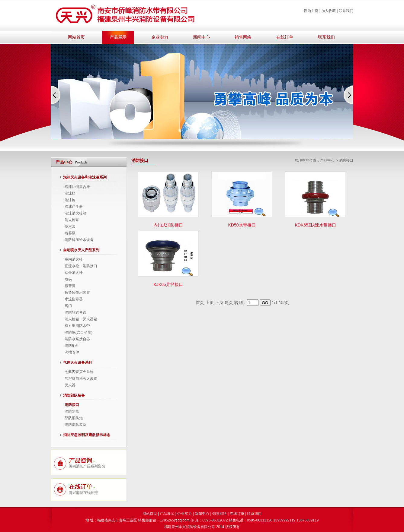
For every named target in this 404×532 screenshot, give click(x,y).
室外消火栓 (74, 273)
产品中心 (327, 160)
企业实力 (160, 37)
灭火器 (70, 385)
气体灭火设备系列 (78, 363)
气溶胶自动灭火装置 (81, 378)
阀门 (68, 306)
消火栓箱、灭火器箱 (81, 319)
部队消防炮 (74, 418)
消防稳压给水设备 (79, 240)
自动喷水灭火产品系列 (81, 250)
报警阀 (70, 286)
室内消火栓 (74, 259)
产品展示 (118, 37)
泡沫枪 (70, 200)
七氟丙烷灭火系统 (79, 372)
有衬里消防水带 (77, 326)
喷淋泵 (70, 226)
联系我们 (346, 11)
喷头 (68, 279)
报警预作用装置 (77, 293)
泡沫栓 (70, 193)
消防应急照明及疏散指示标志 (87, 435)
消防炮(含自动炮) (79, 332)
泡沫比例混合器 (77, 187)
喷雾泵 (70, 233)
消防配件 (72, 346)
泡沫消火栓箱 (75, 213)
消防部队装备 (74, 395)
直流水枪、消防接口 (81, 266)
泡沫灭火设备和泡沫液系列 (85, 177)
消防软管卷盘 (75, 312)
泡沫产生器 (74, 207)
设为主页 (311, 11)
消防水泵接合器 (77, 339)
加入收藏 (329, 11)
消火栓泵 (72, 220)
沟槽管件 (72, 352)
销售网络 (243, 37)
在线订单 (285, 37)
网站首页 (76, 37)
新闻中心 (201, 37)
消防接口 (72, 405)
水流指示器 (74, 299)
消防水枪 (72, 411)
